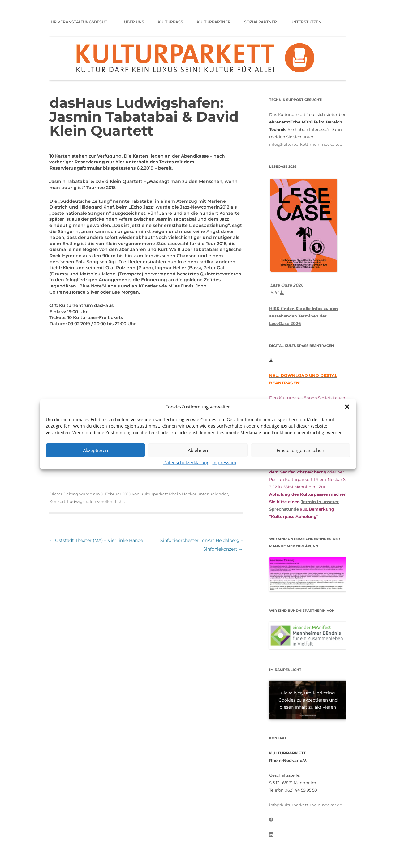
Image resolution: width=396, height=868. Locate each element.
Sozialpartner (260, 22)
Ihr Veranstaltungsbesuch (80, 22)
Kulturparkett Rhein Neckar (168, 494)
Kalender (219, 494)
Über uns (134, 22)
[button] (347, 407)
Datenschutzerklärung (186, 462)
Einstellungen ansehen (300, 450)
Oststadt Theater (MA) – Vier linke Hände (96, 540)
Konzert (57, 501)
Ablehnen (198, 450)
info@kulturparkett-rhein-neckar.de (306, 144)
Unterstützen (306, 22)
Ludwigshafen (82, 501)
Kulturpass (170, 22)
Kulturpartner (214, 22)
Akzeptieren (95, 450)
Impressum (224, 462)
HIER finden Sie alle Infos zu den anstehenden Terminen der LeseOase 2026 (303, 316)
